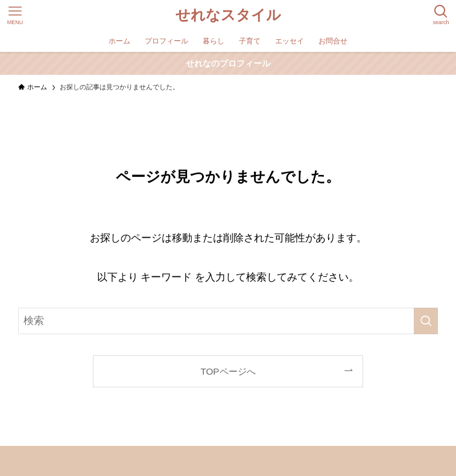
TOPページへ (228, 371)
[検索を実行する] (426, 321)
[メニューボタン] (15, 15)
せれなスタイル (228, 15)
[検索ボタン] (441, 15)
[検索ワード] (228, 321)
